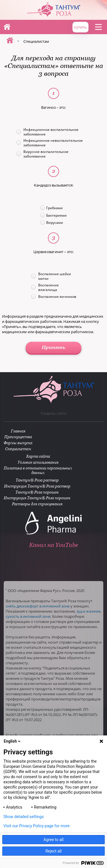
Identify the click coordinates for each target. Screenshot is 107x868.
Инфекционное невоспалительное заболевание (53, 143)
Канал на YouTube (53, 545)
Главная (7, 27)
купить (80, 27)
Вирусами (55, 222)
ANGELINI (90, 9)
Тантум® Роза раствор (37, 480)
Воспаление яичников (57, 296)
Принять (53, 347)
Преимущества (18, 437)
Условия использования (38, 462)
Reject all (53, 851)
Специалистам (18, 449)
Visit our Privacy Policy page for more (37, 826)
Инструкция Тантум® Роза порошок (37, 498)
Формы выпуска (18, 443)
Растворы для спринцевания (37, 504)
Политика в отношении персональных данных (38, 470)
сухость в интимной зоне (28, 616)
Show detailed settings (24, 817)
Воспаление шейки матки (55, 276)
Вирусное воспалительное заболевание (46, 154)
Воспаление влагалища (49, 287)
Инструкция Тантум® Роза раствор (37, 486)
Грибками (54, 208)
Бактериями (56, 215)
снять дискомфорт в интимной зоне (38, 606)
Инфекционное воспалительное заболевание (51, 132)
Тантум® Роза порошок (37, 492)
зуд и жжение (88, 611)
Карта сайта (38, 456)
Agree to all (53, 840)
